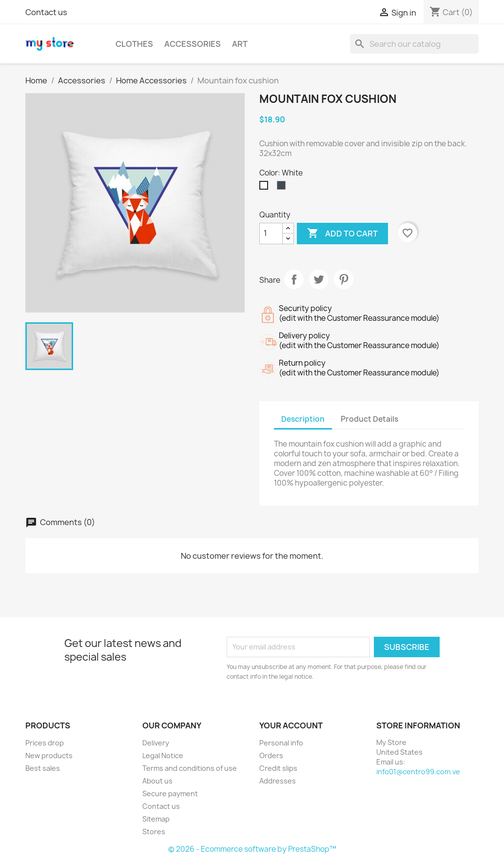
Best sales (43, 768)
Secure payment (170, 793)
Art (240, 44)
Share (294, 279)
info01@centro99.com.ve (418, 772)
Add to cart (342, 234)
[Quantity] (271, 234)
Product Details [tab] (369, 419)
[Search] (414, 44)
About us (157, 781)
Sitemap (156, 819)
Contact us (46, 12)
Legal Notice (163, 755)
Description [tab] (303, 419)
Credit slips (278, 768)
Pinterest (344, 279)
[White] (266, 188)
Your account (291, 725)
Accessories (193, 44)
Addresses (278, 781)
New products (49, 755)
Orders (271, 755)
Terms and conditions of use (190, 768)
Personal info (281, 743)
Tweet (319, 279)
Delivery (156, 743)
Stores (154, 832)
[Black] (283, 188)
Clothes (134, 44)
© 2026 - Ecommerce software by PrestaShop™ (252, 849)
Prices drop (45, 743)
